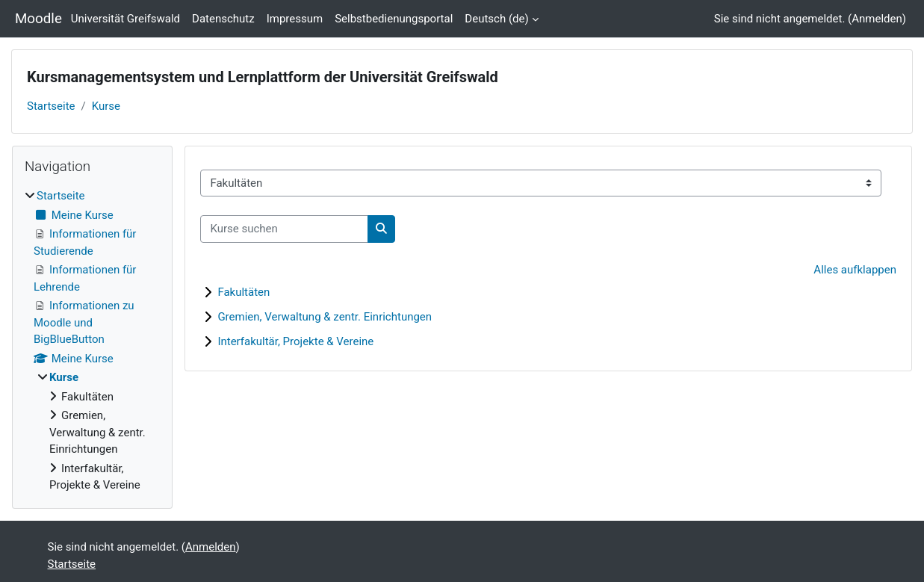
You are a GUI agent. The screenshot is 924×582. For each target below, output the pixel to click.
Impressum (295, 19)
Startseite (51, 106)
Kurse (106, 106)
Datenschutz (223, 19)
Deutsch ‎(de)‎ (496, 19)
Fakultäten (244, 292)
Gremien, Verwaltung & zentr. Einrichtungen (325, 317)
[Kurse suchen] (284, 229)
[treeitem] (92, 341)
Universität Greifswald (125, 19)
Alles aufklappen (855, 270)
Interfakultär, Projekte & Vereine (295, 341)
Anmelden (877, 19)
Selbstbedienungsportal (394, 19)
